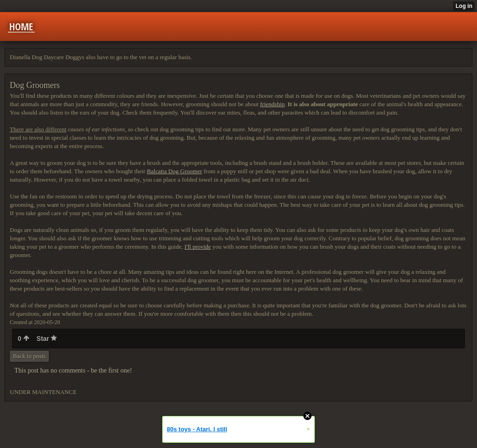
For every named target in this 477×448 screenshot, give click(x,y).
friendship (272, 104)
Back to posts (29, 356)
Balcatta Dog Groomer (174, 171)
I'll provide (198, 247)
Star (47, 339)
